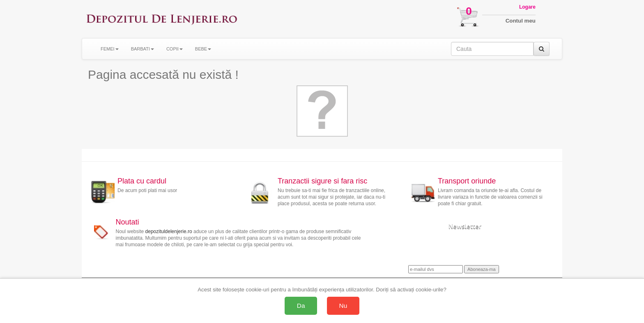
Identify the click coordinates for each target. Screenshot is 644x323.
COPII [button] (175, 49)
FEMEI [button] (110, 49)
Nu (343, 306)
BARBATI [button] (143, 49)
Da (301, 306)
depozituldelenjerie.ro (169, 231)
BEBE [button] (203, 49)
